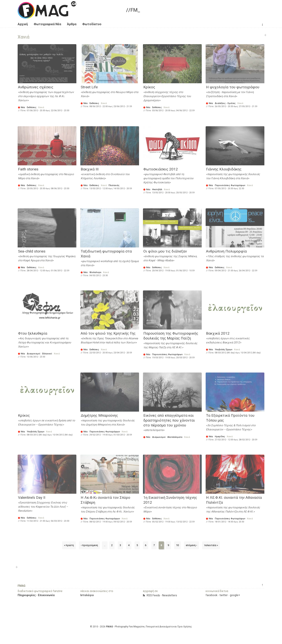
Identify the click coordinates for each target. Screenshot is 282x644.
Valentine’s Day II (32, 498)
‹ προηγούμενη (89, 545)
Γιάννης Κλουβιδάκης (224, 169)
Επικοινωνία (46, 595)
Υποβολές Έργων (224, 350)
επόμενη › (191, 545)
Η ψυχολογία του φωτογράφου (233, 87)
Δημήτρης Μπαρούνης (99, 415)
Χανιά (41, 107)
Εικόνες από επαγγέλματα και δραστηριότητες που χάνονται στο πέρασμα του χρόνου (169, 420)
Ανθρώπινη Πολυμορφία (226, 251)
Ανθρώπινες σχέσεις (36, 87)
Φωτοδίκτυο (92, 24)
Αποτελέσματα (175, 437)
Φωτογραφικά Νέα (47, 24)
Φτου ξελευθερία (33, 333)
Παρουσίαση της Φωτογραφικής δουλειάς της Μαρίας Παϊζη (171, 336)
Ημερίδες (220, 437)
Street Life (89, 87)
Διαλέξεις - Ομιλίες (225, 103)
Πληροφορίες (27, 595)
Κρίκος (149, 87)
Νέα (23, 107)
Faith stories (28, 169)
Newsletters (170, 595)
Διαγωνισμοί (34, 354)
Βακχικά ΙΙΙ (90, 169)
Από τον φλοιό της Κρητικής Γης (108, 333)
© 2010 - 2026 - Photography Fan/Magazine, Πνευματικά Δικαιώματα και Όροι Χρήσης (141, 627)
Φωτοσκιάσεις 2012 (161, 169)
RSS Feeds (153, 595)
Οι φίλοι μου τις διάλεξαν (165, 251)
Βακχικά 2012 (218, 333)
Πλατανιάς (114, 185)
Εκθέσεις (32, 107)
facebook (211, 595)
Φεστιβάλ (157, 189)
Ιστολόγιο (87, 595)
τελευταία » (211, 545)
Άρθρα (72, 24)
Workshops (95, 272)
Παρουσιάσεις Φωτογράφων (230, 185)
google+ (235, 595)
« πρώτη (69, 545)
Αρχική (23, 24)
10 (177, 545)
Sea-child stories (32, 251)
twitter (224, 595)
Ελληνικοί (47, 354)
